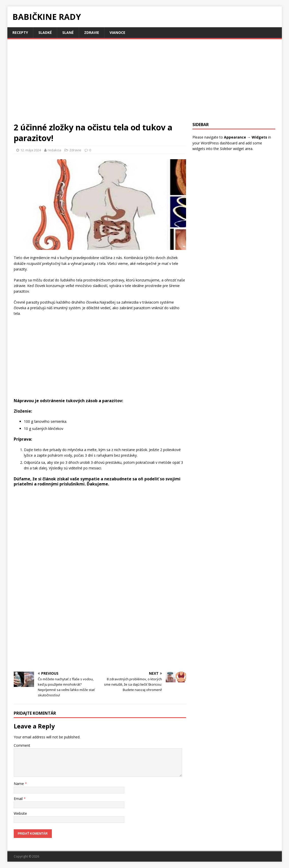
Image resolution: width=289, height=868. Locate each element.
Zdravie (92, 32)
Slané (68, 32)
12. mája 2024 (31, 150)
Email (19, 799)
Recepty (20, 32)
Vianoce (117, 32)
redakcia (55, 150)
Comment (22, 745)
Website (20, 813)
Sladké (45, 32)
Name (19, 784)
